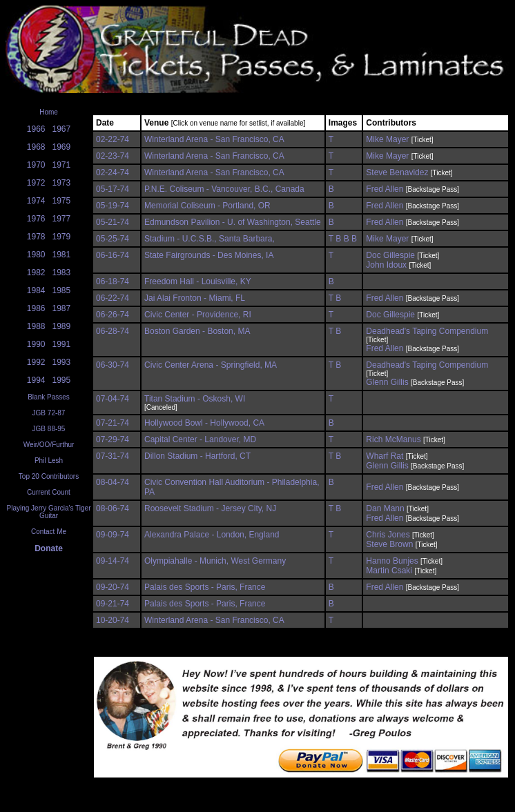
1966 (36, 129)
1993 (62, 362)
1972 (36, 183)
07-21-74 (113, 423)
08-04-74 (113, 482)
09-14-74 (113, 561)
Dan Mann (385, 508)
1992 (36, 362)
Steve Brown (389, 544)
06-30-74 (113, 365)
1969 (62, 147)
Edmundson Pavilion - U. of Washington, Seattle (233, 222)
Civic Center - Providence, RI (198, 315)
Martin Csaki (389, 571)
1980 (36, 255)
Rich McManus (393, 439)
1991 (62, 344)
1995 (62, 380)
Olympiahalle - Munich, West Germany (215, 561)
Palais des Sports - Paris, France (205, 587)
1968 (36, 147)
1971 (62, 165)
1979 (62, 237)
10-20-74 (113, 620)
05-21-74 (113, 222)
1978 (36, 237)
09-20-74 (113, 587)
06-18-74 (113, 281)
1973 (62, 183)
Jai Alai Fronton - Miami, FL (195, 298)
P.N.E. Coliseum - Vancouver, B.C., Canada (224, 189)
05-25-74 (113, 239)
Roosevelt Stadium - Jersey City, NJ (210, 508)
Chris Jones (388, 535)
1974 (36, 201)
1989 (62, 326)
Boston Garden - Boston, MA (197, 331)
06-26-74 (113, 315)
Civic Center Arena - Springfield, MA (211, 365)
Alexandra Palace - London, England (212, 535)
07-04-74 (113, 399)
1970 (36, 165)
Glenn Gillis (387, 382)
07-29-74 (113, 439)
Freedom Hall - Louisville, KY (198, 281)
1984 (36, 290)
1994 (36, 380)
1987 (62, 308)
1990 (36, 344)
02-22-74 (113, 139)
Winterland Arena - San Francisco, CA (214, 139)
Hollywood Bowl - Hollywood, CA (204, 423)
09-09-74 (113, 535)
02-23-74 (113, 156)
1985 (62, 290)
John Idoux (386, 265)
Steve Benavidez (397, 172)
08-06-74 (113, 508)
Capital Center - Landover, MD (200, 439)
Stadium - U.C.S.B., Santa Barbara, (210, 239)
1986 (36, 308)
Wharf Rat (385, 456)
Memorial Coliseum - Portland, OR (207, 206)
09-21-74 (113, 604)
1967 (62, 129)
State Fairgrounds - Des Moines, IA (209, 255)
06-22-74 (113, 298)
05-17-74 (113, 189)
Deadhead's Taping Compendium (427, 331)
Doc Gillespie (390, 255)
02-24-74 (113, 172)
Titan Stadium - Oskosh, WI (195, 399)
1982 (36, 273)
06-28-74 (113, 331)
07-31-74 (113, 456)
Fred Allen (385, 189)
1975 (62, 201)
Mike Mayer (387, 139)
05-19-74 (113, 206)
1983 (62, 273)
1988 (36, 326)
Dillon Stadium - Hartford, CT (197, 456)
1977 (62, 219)
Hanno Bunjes (392, 561)
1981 (62, 255)
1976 (36, 219)
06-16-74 (113, 255)
